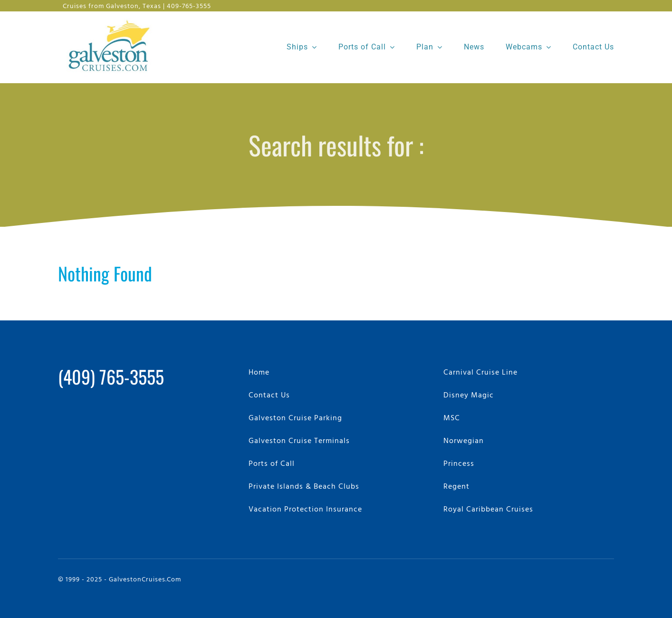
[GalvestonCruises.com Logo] (111, 19)
